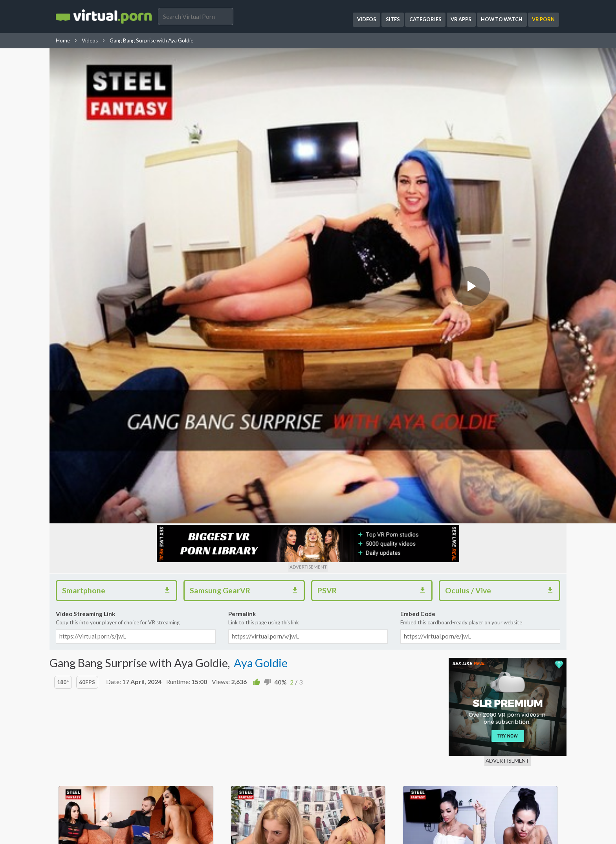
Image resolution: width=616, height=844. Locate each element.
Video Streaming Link (136, 618)
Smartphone (119, 589)
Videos (90, 40)
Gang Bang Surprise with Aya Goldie (151, 40)
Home (63, 40)
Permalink (308, 618)
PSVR (374, 589)
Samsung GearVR (247, 589)
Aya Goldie (261, 663)
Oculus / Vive (502, 589)
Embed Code (480, 618)
